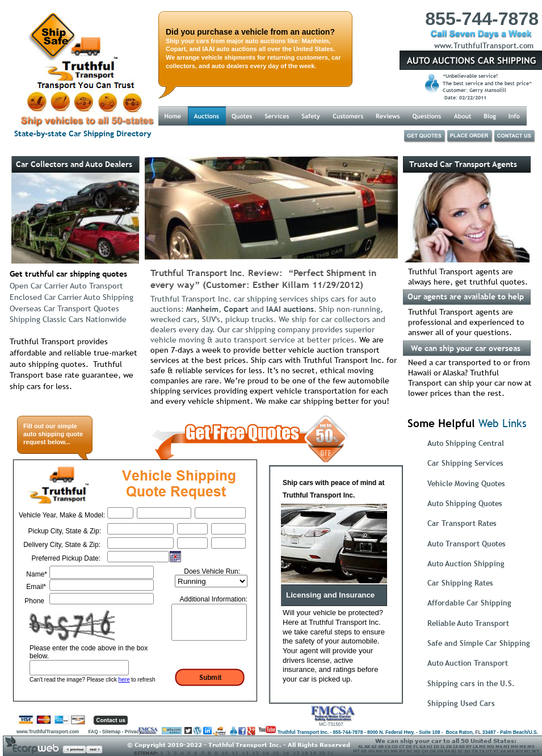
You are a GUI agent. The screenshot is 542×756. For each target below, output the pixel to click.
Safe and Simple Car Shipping (479, 643)
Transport (499, 45)
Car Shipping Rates (460, 583)
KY (469, 746)
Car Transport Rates (462, 523)
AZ (374, 746)
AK (367, 746)
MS (523, 746)
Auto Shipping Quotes (465, 503)
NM (394, 751)
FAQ (93, 732)
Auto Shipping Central (466, 443)
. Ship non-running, (351, 309)
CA (388, 746)
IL (443, 746)
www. (444, 45)
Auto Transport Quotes (467, 544)
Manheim (202, 309)
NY (402, 751)
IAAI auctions (290, 309)
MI (507, 746)
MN (514, 746)
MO (531, 746)
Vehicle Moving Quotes (466, 483)
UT (489, 751)
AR (381, 746)
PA (447, 751)
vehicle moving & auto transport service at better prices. (255, 340)
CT (402, 746)
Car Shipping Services (465, 463)
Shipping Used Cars (461, 703)
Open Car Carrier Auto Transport (66, 286)
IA (455, 746)
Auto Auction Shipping (466, 563)
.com (525, 45)
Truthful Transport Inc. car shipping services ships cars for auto (264, 299)
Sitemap (111, 732)
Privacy (133, 732)
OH (425, 751)
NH (379, 751)
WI (527, 751)
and (257, 309)
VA (503, 751)
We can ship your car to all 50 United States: (446, 741)
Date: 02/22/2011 (465, 97)
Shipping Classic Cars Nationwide (68, 319)
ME (482, 746)
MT (356, 751)
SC (460, 751)
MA (499, 746)
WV (519, 751)
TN (475, 751)
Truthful (468, 45)
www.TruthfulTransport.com (49, 732)
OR (440, 751)
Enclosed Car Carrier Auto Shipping (72, 297)
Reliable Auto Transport (468, 623)
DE (409, 746)
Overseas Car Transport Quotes (64, 308)
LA (475, 746)
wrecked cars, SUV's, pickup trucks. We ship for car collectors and (269, 319)
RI (454, 751)
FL (478, 732)
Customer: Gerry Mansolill (474, 90)
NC (409, 751)
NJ (386, 751)
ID (436, 746)
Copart (236, 309)
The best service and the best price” (488, 83)
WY (535, 751)
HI (430, 746)
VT (496, 751)
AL (361, 746)
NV (371, 751)
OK (433, 751)
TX (482, 751)
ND (417, 751)
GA (423, 746)
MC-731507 (331, 724)
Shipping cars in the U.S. (471, 683)
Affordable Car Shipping (469, 603)
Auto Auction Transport (468, 663)
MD (491, 746)
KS (462, 746)
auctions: (168, 309)
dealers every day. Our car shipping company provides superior (264, 329)
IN (449, 746)
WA (511, 751)
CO (395, 746)
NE (364, 751)
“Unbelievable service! (471, 76)
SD (467, 751)
